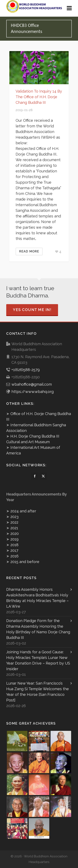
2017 (14, 550)
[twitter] (43, 476)
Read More (29, 251)
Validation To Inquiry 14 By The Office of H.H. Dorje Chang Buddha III (39, 97)
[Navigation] (69, 8)
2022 (14, 522)
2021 (14, 528)
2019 (14, 539)
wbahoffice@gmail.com (32, 384)
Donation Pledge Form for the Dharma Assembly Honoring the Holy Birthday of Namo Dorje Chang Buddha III (38, 629)
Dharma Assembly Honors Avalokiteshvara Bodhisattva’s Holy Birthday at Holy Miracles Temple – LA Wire (37, 598)
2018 (14, 545)
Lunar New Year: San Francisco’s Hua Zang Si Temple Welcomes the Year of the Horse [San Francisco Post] (38, 692)
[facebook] (35, 476)
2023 (14, 517)
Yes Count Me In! (32, 310)
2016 (14, 556)
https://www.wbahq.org (33, 392)
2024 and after (23, 511)
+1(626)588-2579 (26, 370)
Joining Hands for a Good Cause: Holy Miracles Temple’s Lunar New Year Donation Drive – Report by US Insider (38, 660)
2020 (15, 534)
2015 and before (25, 562)
